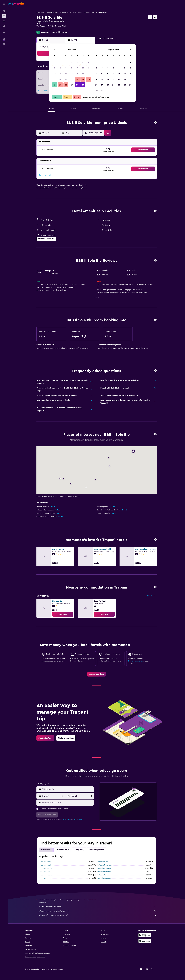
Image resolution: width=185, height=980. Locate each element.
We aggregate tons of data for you (98, 911)
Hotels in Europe (52, 12)
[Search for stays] (4, 16)
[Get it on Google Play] (145, 935)
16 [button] (77, 74)
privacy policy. (78, 820)
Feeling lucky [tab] (79, 850)
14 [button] (66, 74)
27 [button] (60, 85)
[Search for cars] (4, 21)
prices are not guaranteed (88, 900)
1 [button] (72, 62)
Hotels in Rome (46, 862)
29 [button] (72, 85)
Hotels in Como (46, 878)
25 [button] (89, 79)
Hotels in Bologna (104, 878)
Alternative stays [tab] (62, 850)
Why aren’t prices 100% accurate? (98, 915)
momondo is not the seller (98, 907)
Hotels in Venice (46, 868)
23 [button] (77, 79)
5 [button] (55, 68)
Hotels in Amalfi (46, 865)
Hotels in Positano (104, 868)
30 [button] (77, 85)
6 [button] (60, 68)
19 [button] (55, 79)
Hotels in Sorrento (104, 872)
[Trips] (4, 33)
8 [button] (72, 68)
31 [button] (83, 85)
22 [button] (72, 79)
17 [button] (83, 74)
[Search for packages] (4, 26)
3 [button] (83, 62)
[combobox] (67, 789)
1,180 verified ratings (60, 32)
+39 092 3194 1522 (44, 29)
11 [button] (89, 68)
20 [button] (60, 79)
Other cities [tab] (46, 850)
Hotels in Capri (45, 872)
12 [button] (55, 74)
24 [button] (83, 79)
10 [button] (83, 68)
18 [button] (89, 74)
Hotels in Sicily (77, 12)
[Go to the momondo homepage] (16, 4)
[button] (4, 4)
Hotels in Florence (104, 865)
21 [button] (66, 79)
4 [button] (89, 62)
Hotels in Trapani (90, 12)
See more (151, 596)
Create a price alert (135, 661)
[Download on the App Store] (145, 941)
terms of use (67, 820)
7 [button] (66, 68)
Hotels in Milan (103, 862)
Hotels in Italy (65, 12)
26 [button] (55, 85)
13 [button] (60, 74)
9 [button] (77, 68)
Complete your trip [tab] (97, 850)
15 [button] (72, 74)
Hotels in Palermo (104, 875)
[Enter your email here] (67, 802)
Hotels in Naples (46, 875)
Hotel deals (40, 12)
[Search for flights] (4, 11)
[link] (63, 614)
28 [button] (66, 85)
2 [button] (77, 62)
